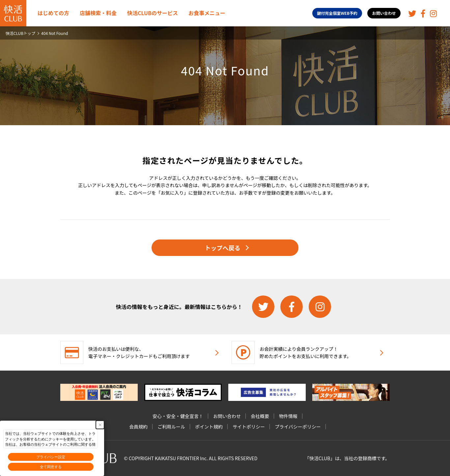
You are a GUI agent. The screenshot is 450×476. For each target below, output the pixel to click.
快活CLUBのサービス (153, 13)
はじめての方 (53, 13)
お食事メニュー (207, 13)
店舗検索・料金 (98, 13)
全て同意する (51, 467)
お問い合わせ (384, 13)
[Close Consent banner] (100, 425)
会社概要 (260, 416)
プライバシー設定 (51, 457)
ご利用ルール (171, 427)
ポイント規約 (209, 427)
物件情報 (288, 416)
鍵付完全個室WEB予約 (337, 13)
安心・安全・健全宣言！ (178, 416)
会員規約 (138, 427)
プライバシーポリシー (298, 427)
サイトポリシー (249, 427)
